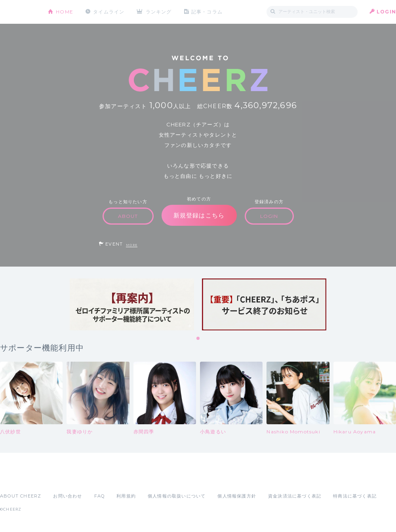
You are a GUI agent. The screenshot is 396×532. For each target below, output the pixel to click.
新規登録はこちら (199, 215)
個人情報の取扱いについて (177, 496)
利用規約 (126, 496)
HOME (65, 12)
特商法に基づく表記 (355, 496)
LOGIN (386, 12)
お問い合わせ (68, 496)
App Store (18, 479)
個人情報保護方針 (237, 496)
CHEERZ (18, 12)
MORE (132, 245)
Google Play (60, 479)
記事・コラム (207, 12)
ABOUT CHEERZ (21, 496)
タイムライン (109, 12)
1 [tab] (198, 339)
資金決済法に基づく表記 (295, 496)
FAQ (100, 496)
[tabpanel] (132, 304)
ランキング (159, 12)
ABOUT (128, 216)
